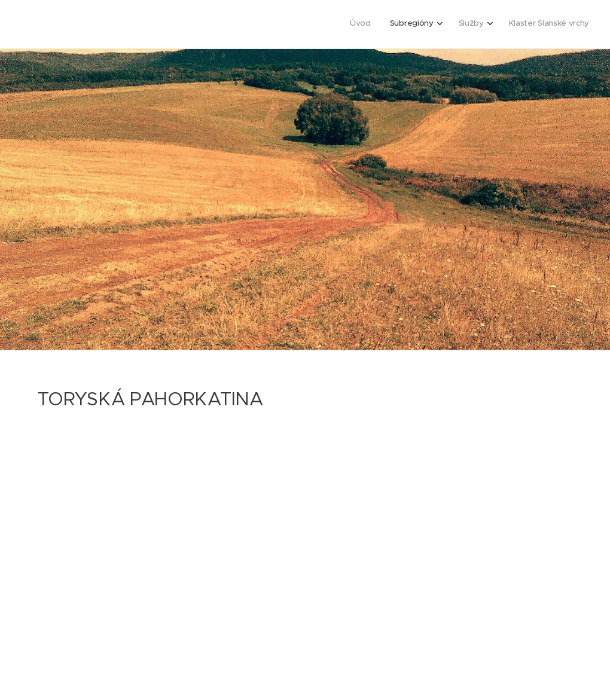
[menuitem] (523, 25)
